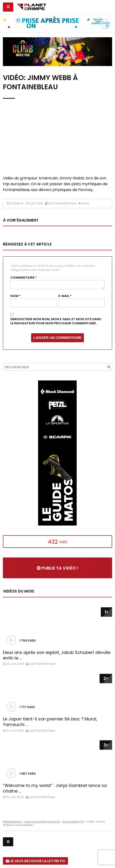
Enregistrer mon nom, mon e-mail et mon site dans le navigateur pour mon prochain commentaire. (56, 321)
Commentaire (24, 278)
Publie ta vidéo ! (57, 568)
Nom (16, 296)
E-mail (65, 296)
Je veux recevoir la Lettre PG (35, 861)
